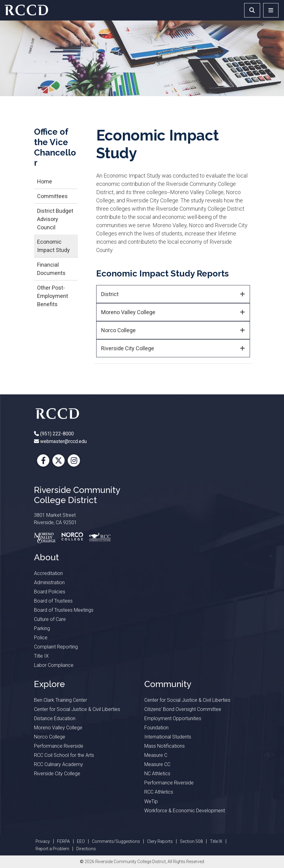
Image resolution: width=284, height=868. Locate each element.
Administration (49, 582)
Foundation (156, 728)
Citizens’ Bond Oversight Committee (183, 709)
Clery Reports (160, 841)
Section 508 (191, 841)
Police (41, 638)
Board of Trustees (53, 601)
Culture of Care (50, 619)
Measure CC (157, 764)
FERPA (63, 841)
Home (45, 181)
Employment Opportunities (173, 718)
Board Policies (50, 592)
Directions (86, 849)
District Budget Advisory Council (55, 219)
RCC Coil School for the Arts (64, 755)
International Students (168, 737)
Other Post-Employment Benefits (53, 296)
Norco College (118, 330)
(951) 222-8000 (56, 434)
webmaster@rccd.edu (63, 441)
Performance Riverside (59, 746)
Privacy (43, 841)
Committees (52, 196)
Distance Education (55, 718)
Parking (42, 628)
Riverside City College (128, 348)
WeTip (151, 801)
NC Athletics (157, 774)
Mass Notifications (165, 746)
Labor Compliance (54, 665)
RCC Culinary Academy (59, 764)
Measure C (156, 755)
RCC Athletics (159, 792)
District (110, 294)
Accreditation (48, 573)
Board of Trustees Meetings (64, 610)
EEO (81, 841)
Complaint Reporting (56, 647)
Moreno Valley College (128, 312)
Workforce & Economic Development (185, 811)
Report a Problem (52, 849)
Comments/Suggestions (116, 841)
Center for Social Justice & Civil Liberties (77, 709)
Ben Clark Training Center (61, 700)
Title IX (41, 656)
